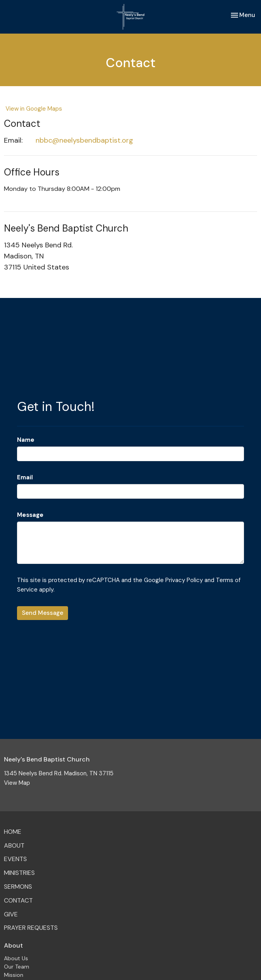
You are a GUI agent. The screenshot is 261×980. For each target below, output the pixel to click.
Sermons (18, 887)
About (14, 845)
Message (30, 515)
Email (25, 477)
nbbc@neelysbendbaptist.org (84, 140)
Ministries (19, 873)
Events (15, 859)
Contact (18, 900)
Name (26, 440)
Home (13, 832)
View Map (17, 783)
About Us (16, 958)
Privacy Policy (184, 580)
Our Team (17, 967)
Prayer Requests (31, 928)
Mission (14, 975)
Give (11, 914)
